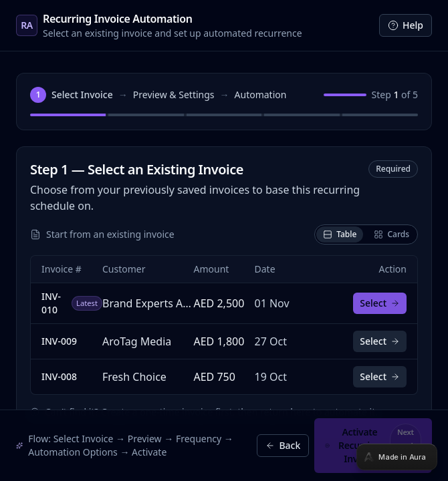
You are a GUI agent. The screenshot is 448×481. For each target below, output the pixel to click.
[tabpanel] (224, 240)
